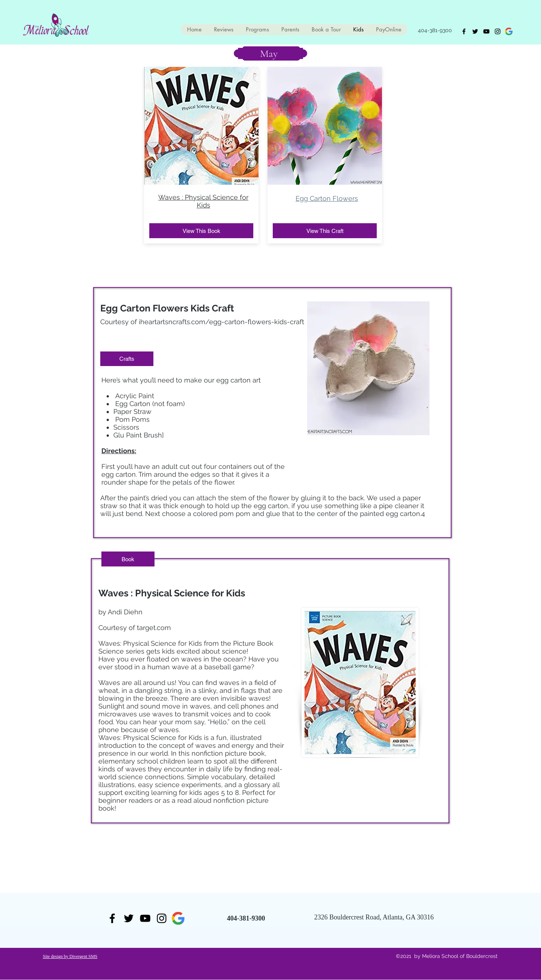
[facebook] (464, 31)
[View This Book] (201, 231)
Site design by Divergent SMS (70, 956)
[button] (127, 359)
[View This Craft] (325, 231)
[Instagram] (498, 31)
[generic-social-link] (509, 31)
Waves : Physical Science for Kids (203, 201)
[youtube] (486, 31)
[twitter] (475, 31)
